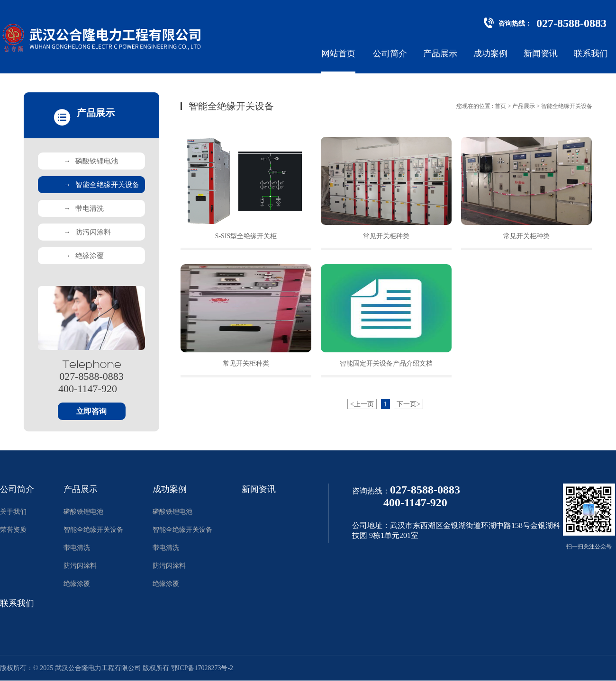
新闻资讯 (541, 54)
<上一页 (362, 404)
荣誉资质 (13, 530)
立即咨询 (91, 411)
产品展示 (440, 54)
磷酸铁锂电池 (91, 161)
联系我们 (591, 54)
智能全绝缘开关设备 (101, 185)
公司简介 (390, 54)
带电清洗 (84, 208)
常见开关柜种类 (386, 236)
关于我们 (13, 512)
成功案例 (490, 54)
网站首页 (338, 54)
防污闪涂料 (87, 232)
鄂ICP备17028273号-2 (202, 668)
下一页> (408, 404)
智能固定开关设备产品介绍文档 (386, 363)
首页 (500, 106)
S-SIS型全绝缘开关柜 (246, 236)
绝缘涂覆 (84, 256)
